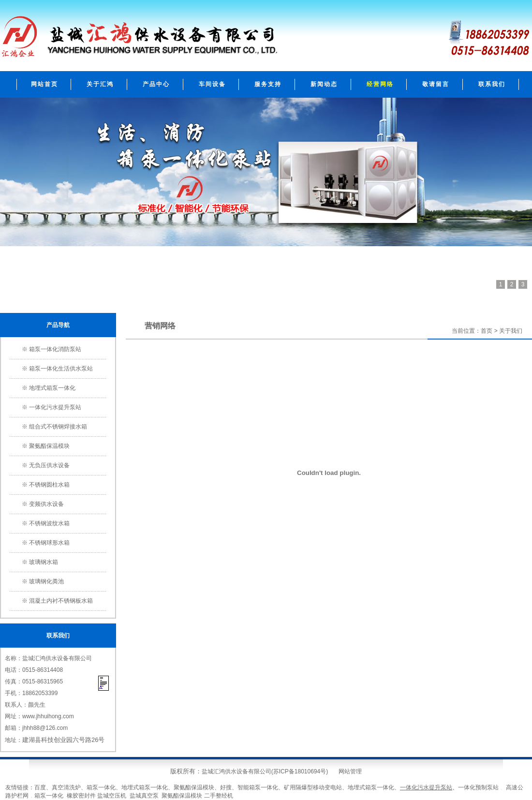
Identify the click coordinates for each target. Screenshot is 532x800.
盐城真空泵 (144, 796)
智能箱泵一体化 (258, 787)
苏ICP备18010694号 (300, 771)
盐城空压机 (112, 796)
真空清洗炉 (66, 787)
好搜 (226, 787)
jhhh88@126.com (45, 728)
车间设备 (212, 84)
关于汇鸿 (100, 84)
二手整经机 (219, 796)
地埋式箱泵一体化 (52, 388)
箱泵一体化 (101, 787)
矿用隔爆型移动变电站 (313, 787)
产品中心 (156, 84)
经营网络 (380, 84)
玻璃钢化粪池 (46, 581)
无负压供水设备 (49, 465)
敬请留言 (436, 84)
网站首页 (44, 84)
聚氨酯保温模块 (49, 446)
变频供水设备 (46, 504)
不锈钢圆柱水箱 (49, 485)
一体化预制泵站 (478, 787)
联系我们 (492, 84)
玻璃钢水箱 (44, 562)
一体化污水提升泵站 (55, 407)
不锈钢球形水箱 (49, 543)
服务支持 (268, 84)
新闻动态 (324, 84)
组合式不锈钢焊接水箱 (58, 427)
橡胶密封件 (81, 796)
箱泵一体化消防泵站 (55, 349)
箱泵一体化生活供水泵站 (61, 369)
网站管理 (350, 771)
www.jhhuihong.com (48, 716)
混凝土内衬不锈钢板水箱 (61, 601)
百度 (40, 787)
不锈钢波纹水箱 (49, 523)
